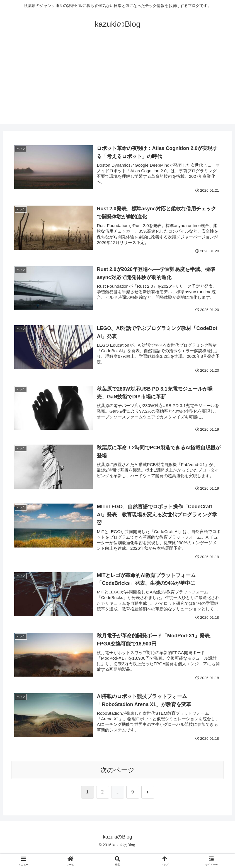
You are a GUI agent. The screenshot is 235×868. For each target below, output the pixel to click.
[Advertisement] (117, 85)
